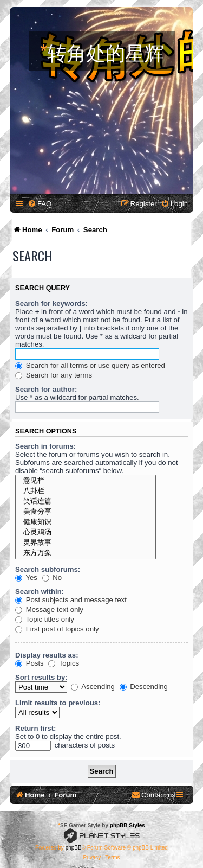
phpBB (74, 848)
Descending (144, 687)
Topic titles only (45, 619)
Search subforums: (48, 569)
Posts (30, 663)
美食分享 (86, 512)
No (52, 577)
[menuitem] (40, 204)
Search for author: (46, 389)
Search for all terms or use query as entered (90, 365)
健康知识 (86, 522)
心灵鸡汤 (86, 532)
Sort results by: (41, 677)
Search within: (40, 592)
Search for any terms (54, 375)
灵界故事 (86, 543)
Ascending (93, 687)
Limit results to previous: (58, 703)
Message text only (49, 609)
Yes (26, 577)
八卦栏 (86, 491)
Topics (64, 663)
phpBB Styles (127, 825)
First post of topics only (57, 629)
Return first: (35, 728)
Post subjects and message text (71, 600)
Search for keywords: (51, 304)
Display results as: (47, 655)
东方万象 (86, 553)
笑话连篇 (86, 502)
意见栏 (86, 481)
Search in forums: (45, 446)
